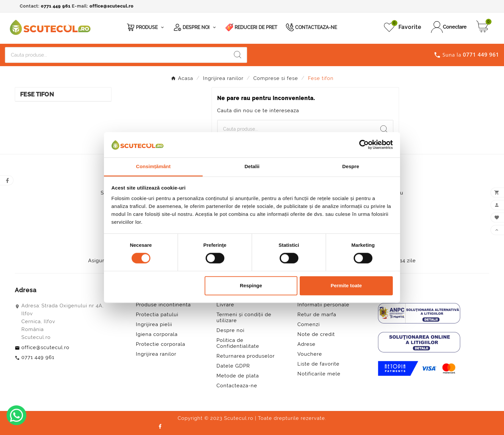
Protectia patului (157, 315)
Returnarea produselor (246, 356)
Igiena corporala (157, 334)
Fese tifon (37, 94)
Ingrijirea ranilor (156, 354)
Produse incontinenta (163, 305)
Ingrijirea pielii (154, 324)
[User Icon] (449, 27)
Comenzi (309, 324)
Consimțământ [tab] (153, 166)
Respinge (251, 285)
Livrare (225, 305)
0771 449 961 (56, 6)
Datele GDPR (233, 366)
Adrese (306, 344)
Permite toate (346, 285)
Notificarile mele (319, 374)
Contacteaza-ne (237, 386)
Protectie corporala (161, 344)
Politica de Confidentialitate (238, 343)
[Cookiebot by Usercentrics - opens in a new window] (364, 145)
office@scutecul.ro (112, 6)
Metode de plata (238, 376)
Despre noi (230, 330)
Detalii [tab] (252, 166)
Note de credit (316, 334)
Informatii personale (323, 305)
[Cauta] (117, 55)
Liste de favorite (318, 364)
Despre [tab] (351, 166)
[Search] (238, 55)
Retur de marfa (317, 315)
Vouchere (310, 354)
